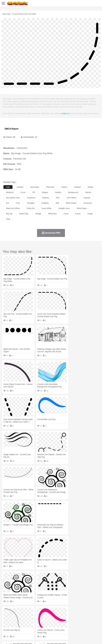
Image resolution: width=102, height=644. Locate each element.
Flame (57, 611)
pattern (64, 187)
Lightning (78, 611)
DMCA (39, 639)
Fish (76, 615)
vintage (38, 214)
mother (37, 619)
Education (59, 623)
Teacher (22, 623)
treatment (31, 198)
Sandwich (60, 627)
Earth (47, 611)
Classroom (35, 623)
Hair (84, 619)
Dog (52, 615)
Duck (57, 615)
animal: (6, 615)
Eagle (62, 615)
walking (72, 619)
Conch (40, 611)
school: (6, 623)
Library (91, 623)
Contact (31, 639)
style (8, 219)
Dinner (91, 627)
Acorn (13, 611)
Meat (53, 627)
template (31, 203)
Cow (47, 615)
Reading (44, 623)
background (73, 192)
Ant (12, 615)
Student (14, 623)
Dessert (26, 627)
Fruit (47, 627)
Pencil (51, 623)
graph (90, 214)
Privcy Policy (21, 639)
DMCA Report (11, 129)
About (5, 639)
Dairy (20, 627)
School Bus (68, 623)
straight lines (64, 208)
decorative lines (13, 198)
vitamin (88, 192)
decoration (35, 187)
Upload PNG (49, 639)
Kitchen (84, 627)
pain (58, 198)
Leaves (27, 611)
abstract (46, 198)
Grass (71, 611)
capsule (87, 198)
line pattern (72, 198)
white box (52, 214)
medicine (10, 192)
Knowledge (83, 623)
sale (8, 187)
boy (93, 619)
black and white (13, 208)
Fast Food (40, 627)
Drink (33, 627)
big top (9, 214)
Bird (22, 615)
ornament (88, 203)
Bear (17, 615)
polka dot (31, 208)
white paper (82, 208)
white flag (24, 214)
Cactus (34, 611)
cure (18, 203)
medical (77, 187)
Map (76, 623)
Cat (34, 615)
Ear (60, 619)
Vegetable (76, 627)
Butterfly (28, 615)
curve (23, 192)
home (78, 619)
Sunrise (92, 611)
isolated (20, 187)
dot (8, 203)
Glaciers (64, 611)
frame (78, 214)
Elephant (69, 615)
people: (6, 619)
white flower (71, 203)
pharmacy (50, 187)
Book (28, 623)
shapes (45, 192)
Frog (81, 615)
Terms (12, 639)
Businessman (46, 619)
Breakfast (13, 627)
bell (57, 203)
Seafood (68, 627)
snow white (47, 208)
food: (5, 627)
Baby (19, 619)
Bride (24, 619)
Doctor (55, 619)
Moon (85, 611)
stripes (90, 187)
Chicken (40, 615)
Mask (13, 619)
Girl (89, 619)
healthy (58, 192)
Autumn (20, 611)
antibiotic (45, 203)
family (30, 619)
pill (34, 192)
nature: (6, 611)
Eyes (65, 619)
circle (66, 214)
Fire (52, 611)
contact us (65, 113)
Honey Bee (88, 615)
